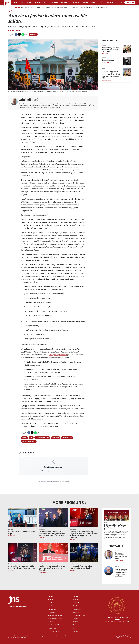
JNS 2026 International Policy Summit (34, 7)
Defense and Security (29, 441)
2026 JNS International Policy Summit (117, 618)
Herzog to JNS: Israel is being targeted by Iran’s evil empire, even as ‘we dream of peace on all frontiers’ (84, 535)
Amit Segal (105, 53)
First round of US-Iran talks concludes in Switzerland (81, 567)
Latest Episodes (89, 7)
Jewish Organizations (42, 438)
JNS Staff (42, 538)
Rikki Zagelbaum (107, 80)
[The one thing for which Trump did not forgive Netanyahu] (127, 49)
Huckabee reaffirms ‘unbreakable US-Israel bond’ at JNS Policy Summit (52, 568)
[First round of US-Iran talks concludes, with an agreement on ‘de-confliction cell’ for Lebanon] (53, 518)
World (29, 3)
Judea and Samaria (51, 7)
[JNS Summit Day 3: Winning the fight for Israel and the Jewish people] (116, 515)
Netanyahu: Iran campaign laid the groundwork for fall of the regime (22, 567)
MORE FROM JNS (70, 503)
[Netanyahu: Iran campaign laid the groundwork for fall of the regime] (23, 552)
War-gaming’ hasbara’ (58, 355)
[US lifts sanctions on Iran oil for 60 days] (23, 518)
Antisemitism (65, 3)
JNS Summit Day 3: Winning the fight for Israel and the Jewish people (115, 527)
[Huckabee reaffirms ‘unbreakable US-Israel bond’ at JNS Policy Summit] (53, 552)
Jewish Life (54, 3)
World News (42, 529)
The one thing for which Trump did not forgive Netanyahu (111, 49)
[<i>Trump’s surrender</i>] (127, 61)
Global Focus (118, 567)
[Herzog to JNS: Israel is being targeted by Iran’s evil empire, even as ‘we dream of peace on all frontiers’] (84, 518)
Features (76, 3)
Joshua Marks (43, 572)
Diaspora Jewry (67, 438)
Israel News (73, 529)
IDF (31, 438)
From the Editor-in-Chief (101, 7)
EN (120, 3)
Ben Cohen (117, 578)
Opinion (37, 3)
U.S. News (104, 69)
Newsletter (109, 3)
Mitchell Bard (14, 31)
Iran (22, 7)
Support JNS (130, 3)
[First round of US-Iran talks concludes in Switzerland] (84, 552)
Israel (16, 3)
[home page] (7, 3)
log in (48, 471)
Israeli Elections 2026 (77, 7)
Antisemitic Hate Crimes (64, 7)
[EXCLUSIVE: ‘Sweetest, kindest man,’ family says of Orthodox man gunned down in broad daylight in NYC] (127, 72)
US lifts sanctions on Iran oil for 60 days (22, 533)
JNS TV (45, 3)
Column (104, 58)
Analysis (85, 3)
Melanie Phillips (107, 62)
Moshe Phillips (119, 560)
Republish (33, 34)
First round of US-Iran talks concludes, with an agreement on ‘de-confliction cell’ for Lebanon (52, 534)
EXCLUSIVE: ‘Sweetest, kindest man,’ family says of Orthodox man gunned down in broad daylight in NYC (111, 74)
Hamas (24, 438)
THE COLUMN (116, 546)
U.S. (22, 3)
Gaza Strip (56, 438)
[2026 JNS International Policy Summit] (117, 605)
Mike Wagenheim (13, 536)
